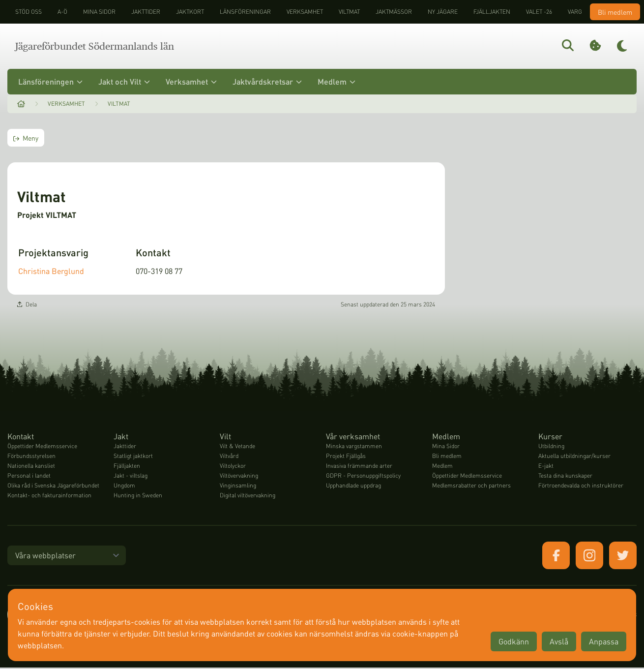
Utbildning (551, 447)
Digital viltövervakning (248, 497)
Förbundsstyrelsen (31, 457)
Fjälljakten (492, 12)
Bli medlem (615, 12)
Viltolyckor (233, 467)
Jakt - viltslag (131, 477)
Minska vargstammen (354, 447)
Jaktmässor (394, 12)
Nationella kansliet (31, 467)
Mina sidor (99, 12)
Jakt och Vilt (124, 81)
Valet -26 (539, 12)
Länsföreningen (50, 81)
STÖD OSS (29, 12)
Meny (26, 138)
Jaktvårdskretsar (267, 81)
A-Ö (62, 12)
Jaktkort (190, 12)
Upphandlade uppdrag (353, 487)
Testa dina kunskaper (565, 477)
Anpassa (604, 641)
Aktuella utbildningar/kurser (574, 457)
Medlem (337, 81)
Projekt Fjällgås (346, 457)
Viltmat (349, 12)
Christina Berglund (51, 271)
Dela (27, 306)
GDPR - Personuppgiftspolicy (363, 477)
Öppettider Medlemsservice (42, 447)
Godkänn (514, 641)
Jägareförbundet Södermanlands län (95, 46)
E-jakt (546, 467)
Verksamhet (305, 12)
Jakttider (146, 12)
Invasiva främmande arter (359, 467)
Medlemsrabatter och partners (471, 487)
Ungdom (124, 487)
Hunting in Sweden (138, 497)
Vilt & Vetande (237, 447)
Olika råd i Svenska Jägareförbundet (53, 487)
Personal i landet (29, 477)
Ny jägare (443, 12)
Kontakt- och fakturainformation (49, 497)
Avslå (559, 641)
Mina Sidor (446, 447)
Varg (575, 12)
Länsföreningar (245, 12)
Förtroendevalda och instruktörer (581, 487)
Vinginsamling (238, 487)
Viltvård (229, 457)
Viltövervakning (239, 477)
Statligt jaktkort (133, 457)
